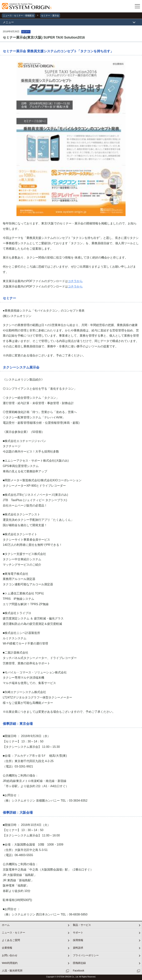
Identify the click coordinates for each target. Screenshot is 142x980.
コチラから (75, 281)
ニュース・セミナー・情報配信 (18, 16)
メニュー (8, 22)
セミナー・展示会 (50, 16)
